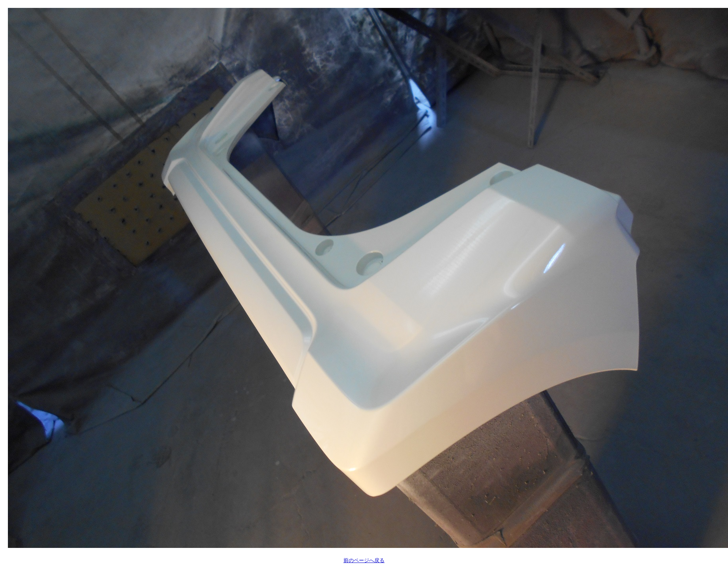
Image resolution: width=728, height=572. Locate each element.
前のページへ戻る (364, 560)
